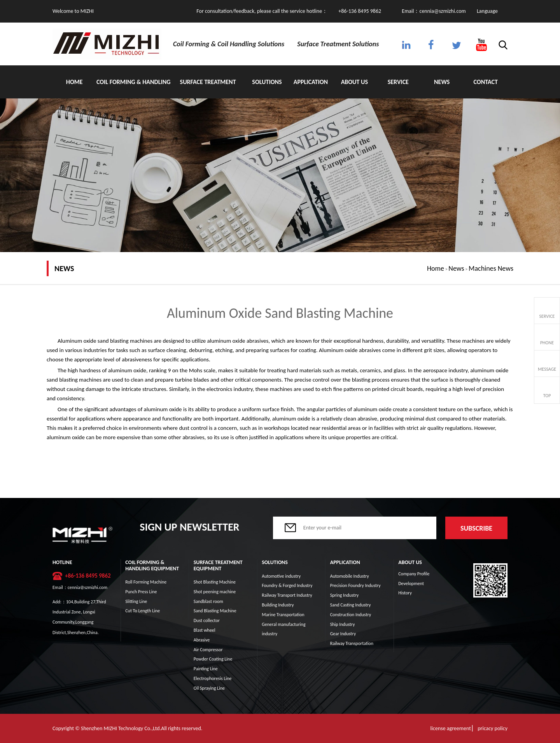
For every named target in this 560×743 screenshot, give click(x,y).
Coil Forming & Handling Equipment (134, 88)
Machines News (491, 268)
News (442, 82)
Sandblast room (208, 601)
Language (487, 11)
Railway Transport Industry (287, 595)
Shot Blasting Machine (215, 582)
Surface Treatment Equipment (208, 88)
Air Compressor (208, 650)
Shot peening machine (215, 592)
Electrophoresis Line (213, 678)
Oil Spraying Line (209, 688)
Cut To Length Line (143, 611)
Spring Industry (345, 595)
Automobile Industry (350, 576)
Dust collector (207, 620)
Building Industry (278, 605)
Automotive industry (281, 576)
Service (398, 82)
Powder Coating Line (213, 659)
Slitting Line (136, 601)
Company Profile (414, 574)
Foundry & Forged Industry (287, 585)
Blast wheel (205, 630)
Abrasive (202, 640)
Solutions (267, 82)
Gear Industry (343, 634)
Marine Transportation (283, 615)
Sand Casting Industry (351, 605)
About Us (354, 82)
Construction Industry (351, 615)
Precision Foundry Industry (355, 585)
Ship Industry (343, 624)
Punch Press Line (141, 592)
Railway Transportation (352, 643)
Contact (486, 82)
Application (311, 82)
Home (74, 82)
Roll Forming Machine (146, 582)
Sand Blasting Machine (215, 611)
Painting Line (206, 669)
